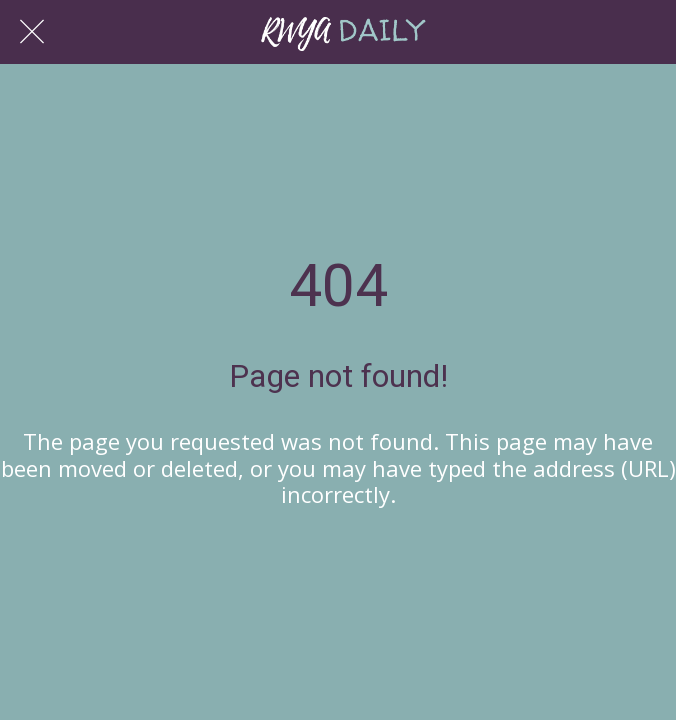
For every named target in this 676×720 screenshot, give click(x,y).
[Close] (32, 32)
